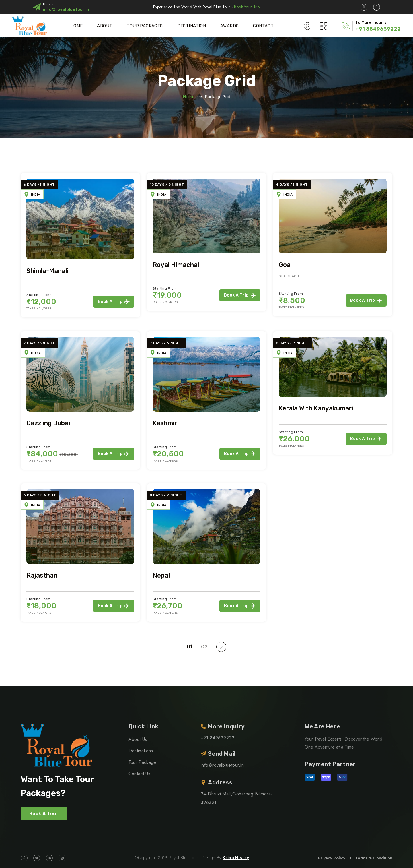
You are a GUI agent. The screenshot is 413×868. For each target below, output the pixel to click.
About (105, 26)
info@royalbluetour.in (66, 9)
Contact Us (139, 774)
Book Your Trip (247, 7)
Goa (285, 265)
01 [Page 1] (190, 647)
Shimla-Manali (47, 271)
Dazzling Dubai (48, 423)
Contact (263, 26)
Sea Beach (289, 276)
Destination (192, 26)
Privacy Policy (332, 858)
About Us (138, 739)
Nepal (161, 575)
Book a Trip (114, 302)
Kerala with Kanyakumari (316, 408)
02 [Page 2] (204, 647)
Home (77, 26)
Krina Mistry (236, 858)
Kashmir (165, 423)
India (36, 195)
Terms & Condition (374, 858)
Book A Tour (44, 814)
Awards (229, 26)
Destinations (141, 751)
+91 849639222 (218, 738)
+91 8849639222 (378, 29)
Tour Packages (145, 26)
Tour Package (142, 762)
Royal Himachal (176, 265)
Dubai (36, 353)
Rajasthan (42, 575)
